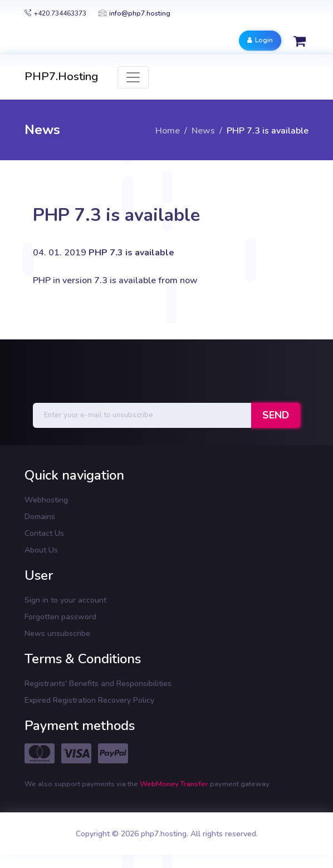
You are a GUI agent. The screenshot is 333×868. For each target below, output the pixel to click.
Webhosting (46, 500)
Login (260, 40)
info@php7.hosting (134, 13)
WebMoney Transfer (175, 784)
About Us (41, 550)
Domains (40, 517)
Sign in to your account (65, 600)
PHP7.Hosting (61, 77)
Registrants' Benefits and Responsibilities (98, 684)
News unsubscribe (57, 633)
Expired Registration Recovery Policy (89, 700)
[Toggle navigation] (133, 77)
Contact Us (44, 533)
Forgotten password (60, 617)
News (203, 131)
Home (168, 131)
